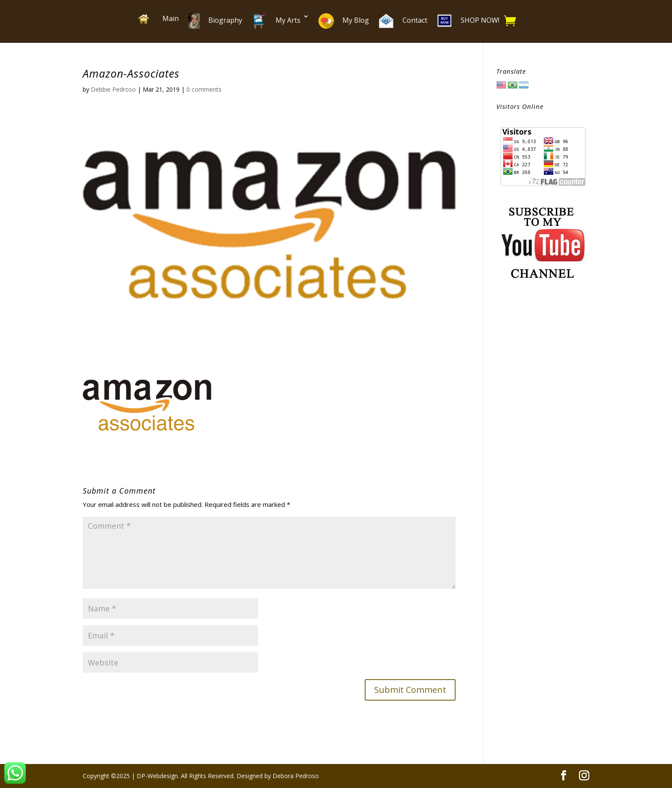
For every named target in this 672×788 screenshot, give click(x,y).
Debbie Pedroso (113, 89)
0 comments (204, 89)
